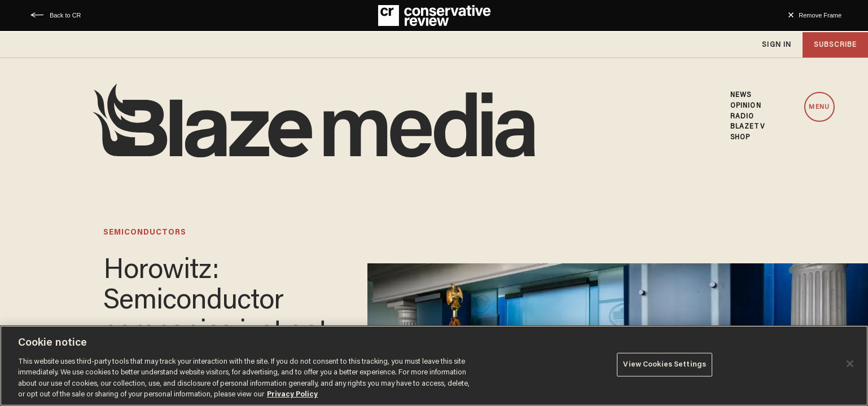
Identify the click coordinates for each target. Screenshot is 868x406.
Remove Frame (820, 15)
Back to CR (65, 15)
